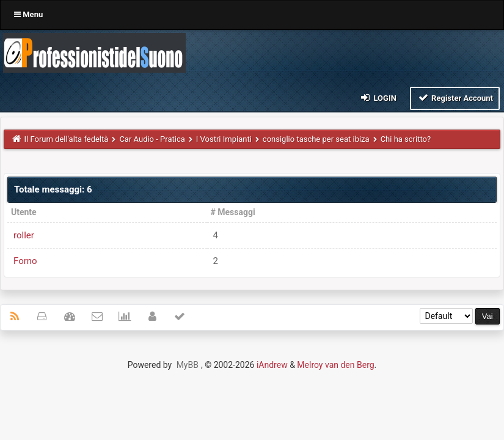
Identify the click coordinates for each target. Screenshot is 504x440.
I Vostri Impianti (224, 139)
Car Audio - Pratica (152, 139)
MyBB (188, 365)
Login (378, 97)
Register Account (455, 97)
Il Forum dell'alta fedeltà (67, 139)
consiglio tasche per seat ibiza (316, 139)
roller (24, 235)
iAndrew (272, 365)
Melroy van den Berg (335, 365)
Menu (28, 14)
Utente (24, 212)
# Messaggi (233, 212)
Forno (25, 261)
